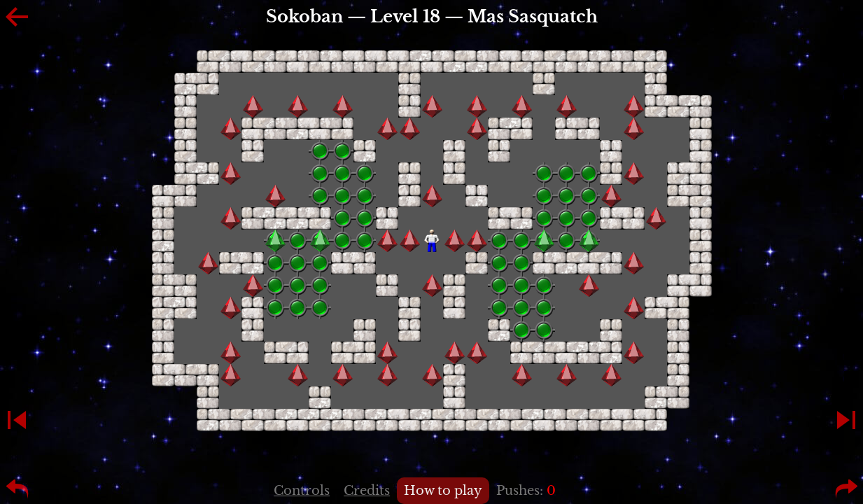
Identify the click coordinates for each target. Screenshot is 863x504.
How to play (443, 491)
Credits (367, 491)
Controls (302, 491)
